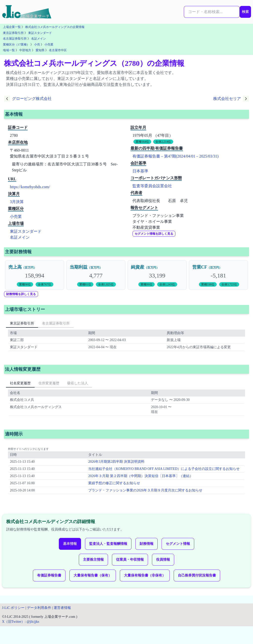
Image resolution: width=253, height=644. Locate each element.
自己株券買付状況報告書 (197, 575)
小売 (37, 45)
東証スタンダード (40, 33)
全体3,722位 (229, 284)
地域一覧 (9, 50)
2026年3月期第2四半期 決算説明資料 (116, 462)
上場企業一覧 (12, 27)
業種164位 (142, 142)
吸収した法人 (78, 383)
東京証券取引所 (13, 33)
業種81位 (85, 284)
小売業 (49, 45)
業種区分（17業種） (16, 45)
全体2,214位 (163, 142)
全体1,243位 (167, 284)
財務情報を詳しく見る (21, 294)
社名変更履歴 (20, 383)
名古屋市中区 (58, 50)
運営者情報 (62, 608)
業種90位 (25, 284)
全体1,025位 (106, 284)
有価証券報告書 (49, 575)
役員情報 (163, 560)
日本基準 (140, 171)
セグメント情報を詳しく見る (154, 234)
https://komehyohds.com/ (30, 187)
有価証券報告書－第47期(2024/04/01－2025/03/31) (175, 156)
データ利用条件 (39, 608)
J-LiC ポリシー (13, 608)
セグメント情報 (178, 544)
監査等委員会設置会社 (152, 186)
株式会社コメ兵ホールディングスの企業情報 (55, 27)
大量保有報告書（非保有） (145, 575)
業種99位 (147, 284)
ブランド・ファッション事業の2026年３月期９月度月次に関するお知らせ (145, 490)
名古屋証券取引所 (15, 39)
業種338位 (208, 284)
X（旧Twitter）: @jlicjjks (21, 622)
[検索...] (212, 12)
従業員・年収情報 (130, 560)
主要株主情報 (93, 560)
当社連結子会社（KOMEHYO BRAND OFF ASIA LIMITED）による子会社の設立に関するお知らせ (164, 469)
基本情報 (70, 544)
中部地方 (25, 50)
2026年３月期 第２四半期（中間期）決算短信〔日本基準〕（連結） (141, 476)
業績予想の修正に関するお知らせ (114, 483)
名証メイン (39, 39)
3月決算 (17, 202)
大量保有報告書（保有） (93, 575)
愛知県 (40, 50)
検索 (245, 12)
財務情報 (147, 544)
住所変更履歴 (49, 383)
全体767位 (44, 284)
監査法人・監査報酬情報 (108, 544)
